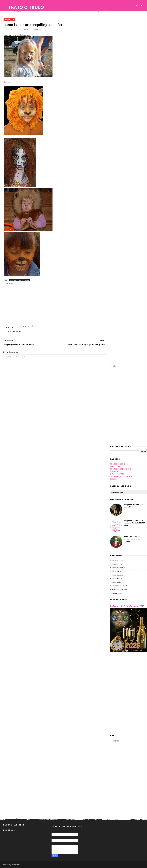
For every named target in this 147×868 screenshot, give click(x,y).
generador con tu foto (120, 586)
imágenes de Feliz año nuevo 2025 (127, 607)
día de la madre (117, 561)
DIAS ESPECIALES (117, 474)
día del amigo (116, 572)
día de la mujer (117, 564)
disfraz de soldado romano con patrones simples (133, 539)
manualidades (117, 594)
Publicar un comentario (16, 357)
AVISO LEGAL (115, 467)
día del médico (117, 579)
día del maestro (117, 575)
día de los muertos (118, 568)
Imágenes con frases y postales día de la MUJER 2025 (134, 523)
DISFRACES (115, 472)
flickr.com (7, 82)
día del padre (116, 583)
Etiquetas (114, 479)
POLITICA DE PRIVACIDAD (121, 469)
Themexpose (16, 865)
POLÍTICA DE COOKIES (119, 464)
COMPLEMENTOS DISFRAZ (121, 477)
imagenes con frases (119, 590)
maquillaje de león (23, 280)
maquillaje (9, 20)
